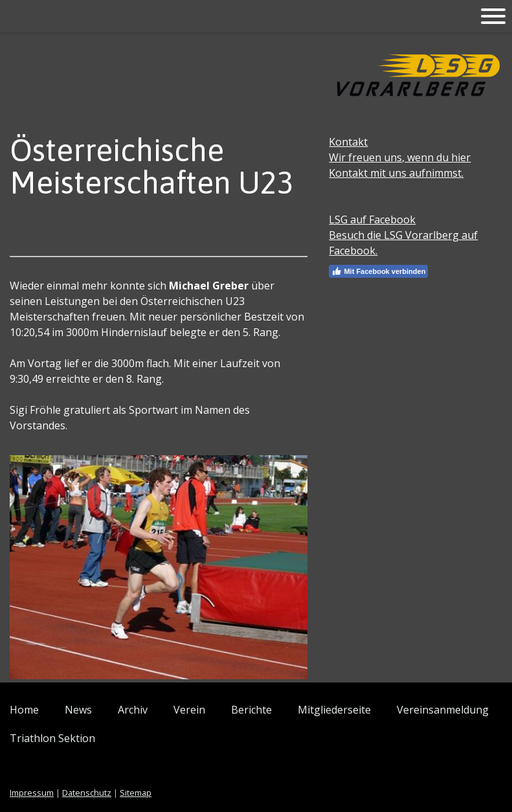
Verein (189, 710)
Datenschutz (87, 793)
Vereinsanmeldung (443, 710)
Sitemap (136, 793)
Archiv (133, 710)
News (78, 710)
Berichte (251, 710)
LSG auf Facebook (372, 220)
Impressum (32, 793)
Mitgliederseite (334, 710)
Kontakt (348, 142)
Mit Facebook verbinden (378, 271)
